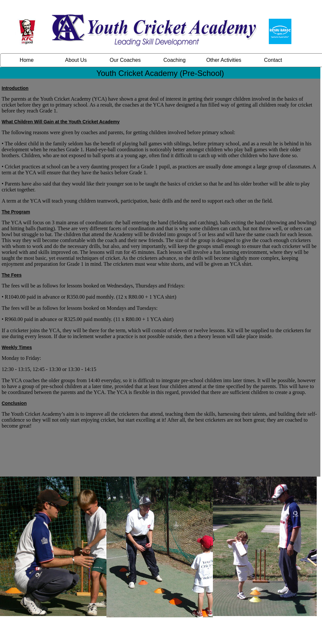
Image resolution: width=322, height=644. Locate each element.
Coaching (174, 60)
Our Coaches (125, 60)
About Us (76, 60)
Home (27, 60)
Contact (273, 60)
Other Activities (224, 60)
